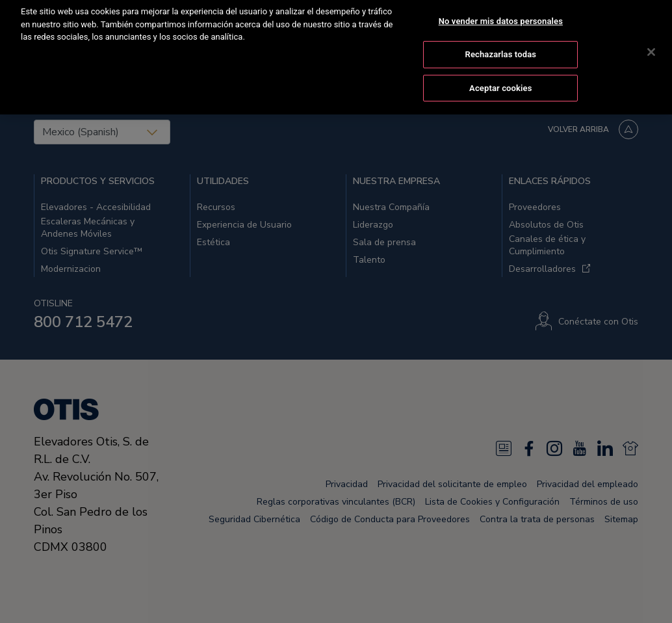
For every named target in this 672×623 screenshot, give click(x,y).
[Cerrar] (651, 40)
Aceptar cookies (500, 75)
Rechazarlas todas (501, 41)
